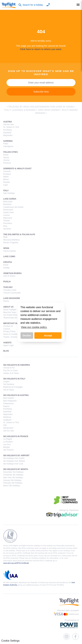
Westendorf (8, 428)
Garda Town (8, 212)
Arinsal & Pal (9, 368)
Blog (6, 351)
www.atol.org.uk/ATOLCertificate (16, 563)
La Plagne (8, 439)
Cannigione (8, 146)
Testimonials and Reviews (15, 318)
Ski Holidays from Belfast (14, 461)
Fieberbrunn (9, 404)
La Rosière (8, 442)
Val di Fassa (9, 390)
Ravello (7, 182)
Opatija (6, 268)
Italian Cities (10, 152)
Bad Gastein (9, 398)
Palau (6, 144)
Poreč (6, 265)
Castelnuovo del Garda (13, 207)
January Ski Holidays (12, 480)
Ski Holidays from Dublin (14, 458)
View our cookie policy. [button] (34, 327)
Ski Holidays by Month (16, 469)
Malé (5, 237)
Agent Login (8, 345)
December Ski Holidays (13, 472)
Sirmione (7, 229)
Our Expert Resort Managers (16, 315)
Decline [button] (27, 336)
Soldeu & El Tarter (11, 373)
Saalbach (7, 420)
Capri (6, 185)
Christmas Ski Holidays (13, 475)
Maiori (6, 177)
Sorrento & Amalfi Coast (17, 169)
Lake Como (9, 256)
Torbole (6, 221)
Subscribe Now (41, 92)
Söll (5, 425)
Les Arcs (7, 445)
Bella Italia (8, 202)
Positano (7, 174)
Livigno (6, 382)
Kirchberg (7, 130)
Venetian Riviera (12, 273)
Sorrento (7, 171)
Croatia (8, 262)
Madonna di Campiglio (13, 387)
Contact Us (8, 326)
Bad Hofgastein (10, 401)
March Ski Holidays (12, 486)
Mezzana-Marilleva (11, 240)
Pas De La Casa (10, 370)
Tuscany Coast (10, 290)
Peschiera (8, 223)
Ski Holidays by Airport (16, 456)
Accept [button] (48, 336)
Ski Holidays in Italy (14, 379)
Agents (7, 343)
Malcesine (8, 218)
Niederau (7, 417)
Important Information (16, 323)
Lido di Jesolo (9, 276)
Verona (6, 160)
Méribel (6, 447)
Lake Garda (10, 199)
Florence (7, 163)
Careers (7, 329)
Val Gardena (9, 384)
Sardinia (8, 141)
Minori (6, 179)
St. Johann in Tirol (11, 127)
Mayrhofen (8, 135)
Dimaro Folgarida (11, 243)
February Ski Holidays (13, 483)
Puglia (7, 282)
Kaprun (6, 406)
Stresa (6, 301)
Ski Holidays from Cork (13, 464)
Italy (6, 191)
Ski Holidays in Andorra (17, 365)
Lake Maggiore (12, 298)
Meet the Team (10, 312)
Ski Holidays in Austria (16, 395)
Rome (6, 155)
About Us (8, 307)
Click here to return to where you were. (41, 49)
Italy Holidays (9, 193)
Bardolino (7, 204)
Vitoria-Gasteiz (10, 251)
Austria (8, 122)
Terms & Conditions (12, 334)
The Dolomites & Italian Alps (19, 234)
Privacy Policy (9, 331)
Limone (6, 215)
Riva (5, 226)
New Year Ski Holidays (13, 478)
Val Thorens (8, 450)
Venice (6, 158)
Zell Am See (9, 125)
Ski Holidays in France (16, 436)
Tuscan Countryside (12, 293)
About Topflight (10, 310)
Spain (6, 248)
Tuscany (8, 287)
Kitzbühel (7, 133)
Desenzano (8, 210)
